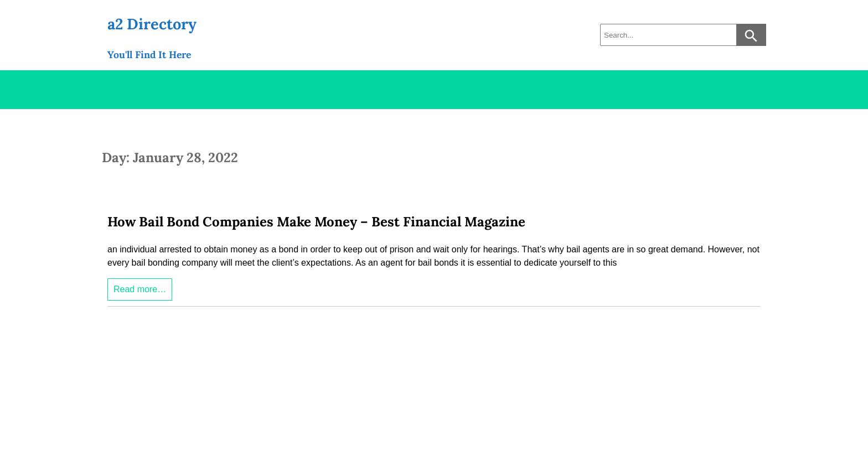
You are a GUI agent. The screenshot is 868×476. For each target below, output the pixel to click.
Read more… (140, 289)
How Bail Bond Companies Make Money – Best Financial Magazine (316, 222)
